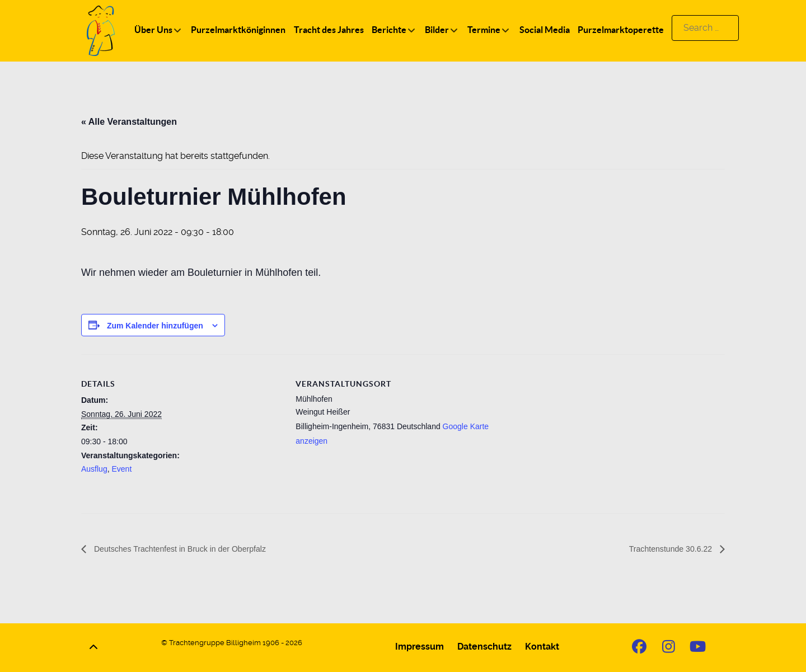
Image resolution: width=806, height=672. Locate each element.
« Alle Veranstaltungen (129, 122)
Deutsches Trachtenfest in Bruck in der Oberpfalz (191, 549)
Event (121, 469)
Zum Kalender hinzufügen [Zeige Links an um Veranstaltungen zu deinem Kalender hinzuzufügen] (155, 326)
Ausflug (94, 469)
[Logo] (101, 30)
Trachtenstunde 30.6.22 (666, 549)
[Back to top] (93, 647)
